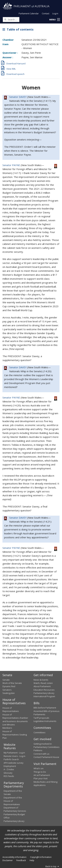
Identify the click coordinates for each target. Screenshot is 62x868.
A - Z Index (9, 769)
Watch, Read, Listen (43, 683)
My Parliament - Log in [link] (14, 753)
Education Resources (44, 690)
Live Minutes (9, 725)
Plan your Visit (41, 778)
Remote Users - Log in (14, 756)
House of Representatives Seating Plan (15, 735)
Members (7, 728)
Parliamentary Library (44, 693)
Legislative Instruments (45, 721)
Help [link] (32, 860)
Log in (55, 13)
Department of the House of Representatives (13, 801)
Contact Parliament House (46, 757)
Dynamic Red (9, 686)
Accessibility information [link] (14, 857)
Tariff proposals (41, 718)
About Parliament (42, 686)
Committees (40, 732)
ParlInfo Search (11, 759)
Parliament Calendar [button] (29, 13)
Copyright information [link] (41, 857)
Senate (6, 680)
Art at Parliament (42, 775)
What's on (39, 768)
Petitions (38, 750)
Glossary (8, 773)
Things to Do (40, 772)
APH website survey (13, 763)
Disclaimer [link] (8, 860)
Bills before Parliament (45, 708)
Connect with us (41, 754)
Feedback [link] (21, 860)
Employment (10, 766)
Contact (46, 13)
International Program (44, 696)
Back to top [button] (52, 866)
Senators (7, 690)
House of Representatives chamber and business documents (15, 718)
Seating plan (9, 693)
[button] (55, 20)
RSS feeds (9, 776)
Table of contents (18, 29)
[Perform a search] (5, 19)
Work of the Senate (12, 683)
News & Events (41, 680)
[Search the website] (11, 20)
